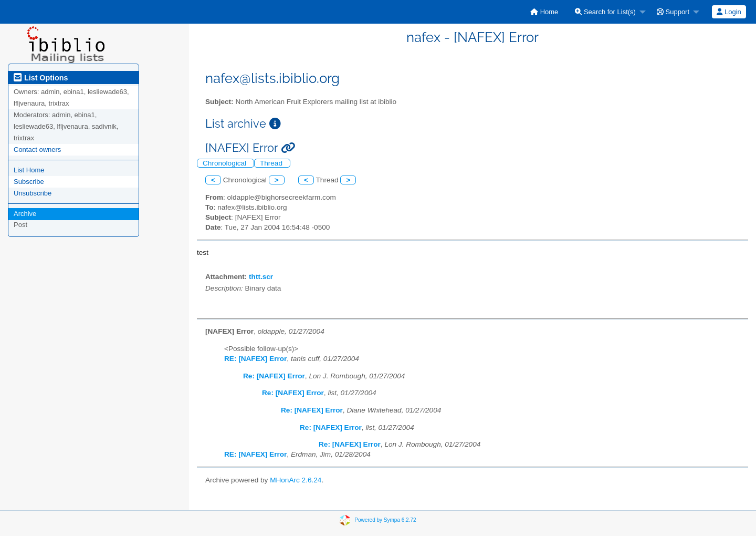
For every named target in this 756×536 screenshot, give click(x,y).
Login (729, 12)
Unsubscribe (33, 193)
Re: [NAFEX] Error (274, 376)
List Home (29, 170)
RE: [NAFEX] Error (255, 359)
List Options (41, 78)
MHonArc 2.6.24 (296, 480)
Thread (272, 163)
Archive (25, 214)
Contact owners (37, 150)
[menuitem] (544, 12)
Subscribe (29, 182)
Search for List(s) (605, 12)
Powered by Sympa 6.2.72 (385, 519)
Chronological (225, 163)
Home (544, 12)
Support (673, 12)
